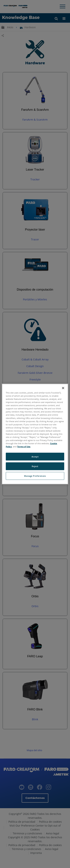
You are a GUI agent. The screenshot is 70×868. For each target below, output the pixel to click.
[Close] (63, 388)
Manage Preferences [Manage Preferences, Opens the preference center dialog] (35, 476)
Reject (35, 466)
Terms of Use (24, 447)
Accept (35, 457)
